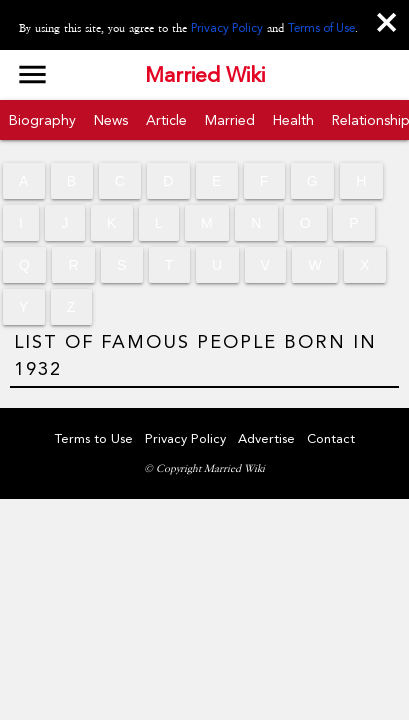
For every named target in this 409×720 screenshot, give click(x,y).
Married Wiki (205, 75)
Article (166, 120)
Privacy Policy (227, 28)
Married (230, 120)
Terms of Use (321, 28)
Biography (42, 120)
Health (293, 120)
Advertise (266, 438)
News (111, 120)
